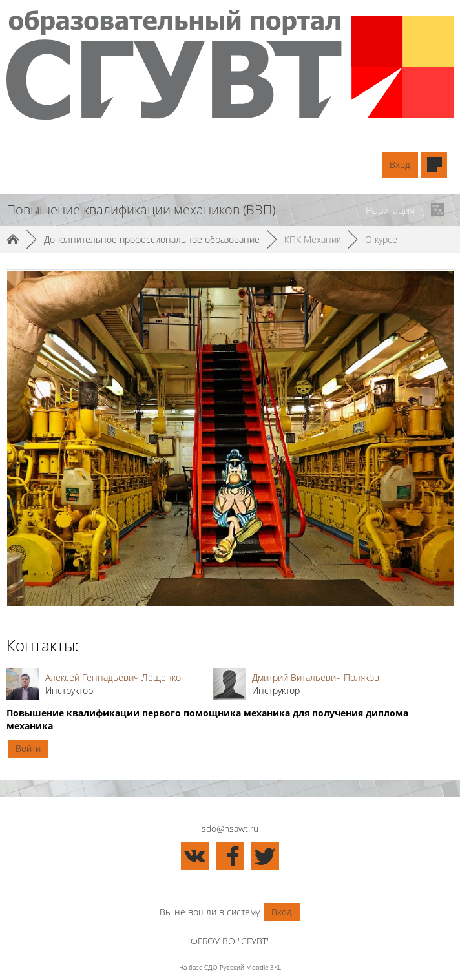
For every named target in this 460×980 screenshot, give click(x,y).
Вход (400, 164)
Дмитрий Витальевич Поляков (316, 677)
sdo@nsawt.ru (230, 829)
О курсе (381, 239)
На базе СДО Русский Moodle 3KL (230, 967)
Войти (28, 748)
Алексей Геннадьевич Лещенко (113, 677)
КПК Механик (312, 239)
